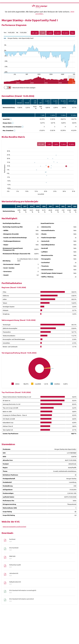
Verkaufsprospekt (41, 566)
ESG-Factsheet (41, 549)
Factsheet (41, 540)
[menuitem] (72, 80)
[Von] (11, 32)
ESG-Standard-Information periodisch (41, 600)
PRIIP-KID (41, 557)
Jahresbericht (41, 574)
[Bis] (23, 32)
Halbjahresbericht (41, 583)
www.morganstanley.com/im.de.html (14, 527)
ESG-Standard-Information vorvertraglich (41, 591)
